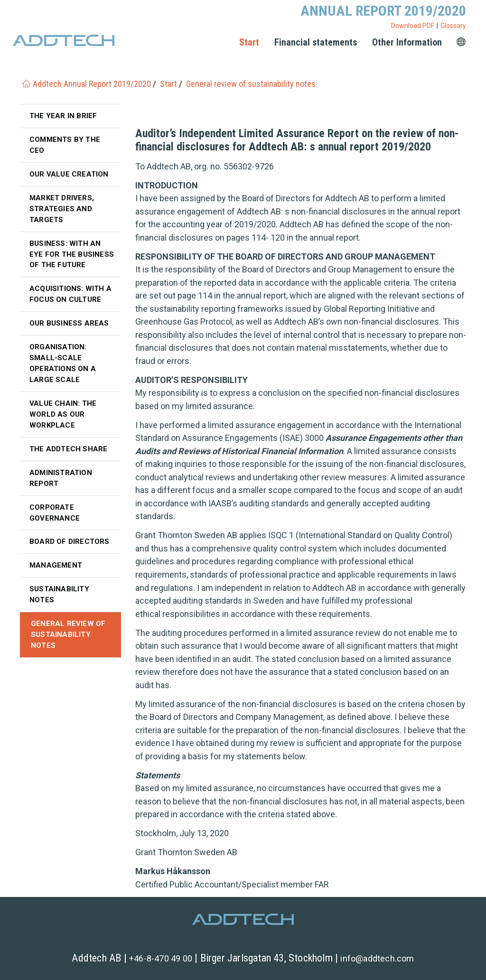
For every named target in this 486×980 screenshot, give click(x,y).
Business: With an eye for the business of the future (72, 254)
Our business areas (69, 323)
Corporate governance (55, 513)
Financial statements (316, 42)
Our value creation (69, 174)
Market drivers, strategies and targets (62, 209)
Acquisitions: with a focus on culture (70, 294)
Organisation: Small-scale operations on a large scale (63, 363)
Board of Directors (70, 541)
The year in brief (63, 116)
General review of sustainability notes (68, 635)
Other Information (407, 42)
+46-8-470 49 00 (161, 958)
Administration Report (61, 478)
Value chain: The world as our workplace (63, 414)
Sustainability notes (59, 594)
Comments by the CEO (65, 145)
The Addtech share (68, 449)
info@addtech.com (377, 958)
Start (249, 42)
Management (56, 565)
